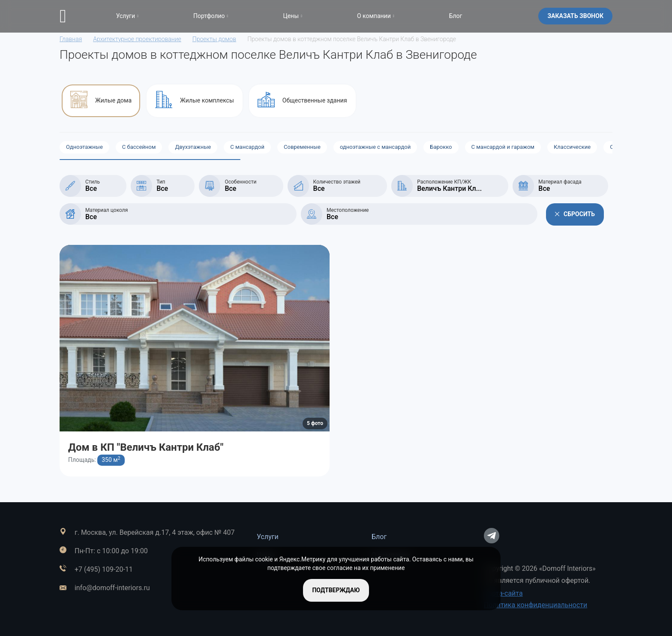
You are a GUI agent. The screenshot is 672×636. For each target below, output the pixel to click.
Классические (572, 147)
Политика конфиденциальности (535, 605)
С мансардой (247, 147)
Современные (302, 147)
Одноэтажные (84, 147)
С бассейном (139, 147)
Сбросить (575, 214)
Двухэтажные (193, 147)
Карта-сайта (503, 593)
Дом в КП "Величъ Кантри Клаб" (146, 447)
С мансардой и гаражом (503, 147)
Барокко (441, 147)
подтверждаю (336, 590)
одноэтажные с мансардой (375, 147)
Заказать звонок (575, 16)
